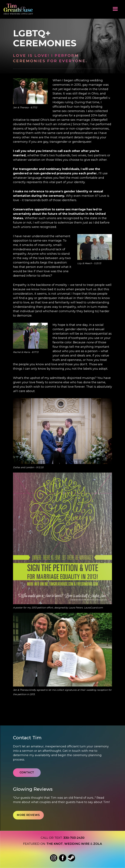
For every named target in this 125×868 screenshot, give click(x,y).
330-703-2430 (74, 838)
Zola (98, 844)
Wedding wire (77, 844)
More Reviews (28, 815)
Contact (27, 772)
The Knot (55, 844)
